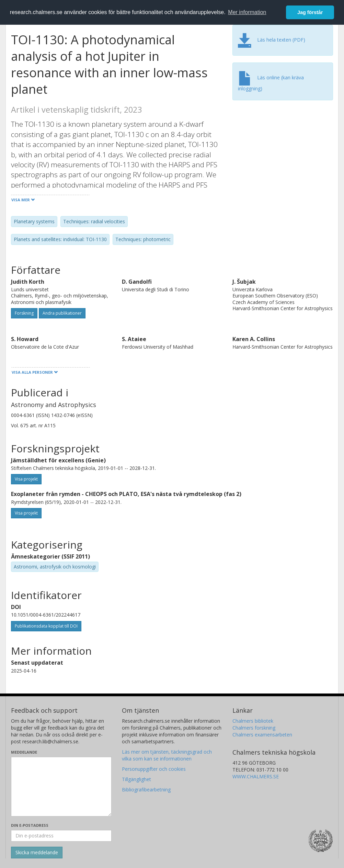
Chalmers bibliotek (253, 721)
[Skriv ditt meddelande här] (61, 787)
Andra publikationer (62, 313)
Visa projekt (26, 479)
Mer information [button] (247, 12)
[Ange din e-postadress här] (61, 836)
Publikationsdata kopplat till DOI (46, 626)
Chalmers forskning (254, 728)
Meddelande (24, 752)
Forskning (24, 313)
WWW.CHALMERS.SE (256, 776)
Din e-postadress (30, 825)
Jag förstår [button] (310, 12)
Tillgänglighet (136, 779)
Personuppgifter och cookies (154, 769)
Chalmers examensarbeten (262, 735)
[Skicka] (37, 853)
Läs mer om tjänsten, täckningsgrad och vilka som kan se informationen (167, 755)
